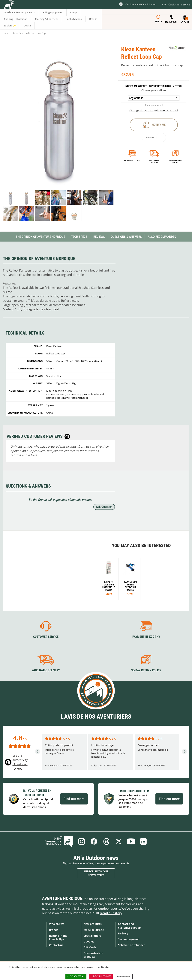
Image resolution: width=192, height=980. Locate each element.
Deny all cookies (101, 976)
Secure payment (129, 939)
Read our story (111, 913)
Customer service (46, 637)
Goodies (89, 941)
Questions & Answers (126, 237)
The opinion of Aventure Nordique (40, 237)
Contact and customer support (130, 926)
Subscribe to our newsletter (96, 873)
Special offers (92, 936)
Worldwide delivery (154, 162)
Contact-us (56, 945)
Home (6, 33)
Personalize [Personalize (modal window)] (124, 977)
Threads (106, 841)
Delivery (123, 933)
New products (93, 924)
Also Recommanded (162, 237)
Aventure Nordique (62, 898)
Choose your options (154, 90)
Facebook (94, 841)
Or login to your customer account (154, 110)
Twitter (119, 841)
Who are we (57, 924)
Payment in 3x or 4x (132, 160)
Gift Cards (90, 947)
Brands (54, 930)
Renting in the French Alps (58, 937)
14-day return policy (175, 162)
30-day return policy (146, 670)
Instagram (82, 841)
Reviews (99, 237)
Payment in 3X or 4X (146, 637)
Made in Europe (94, 930)
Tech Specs (79, 237)
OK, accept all (76, 976)
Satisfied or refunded (132, 945)
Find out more (74, 799)
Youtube (131, 841)
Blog (59, 841)
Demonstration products (93, 955)
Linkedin (143, 841)
